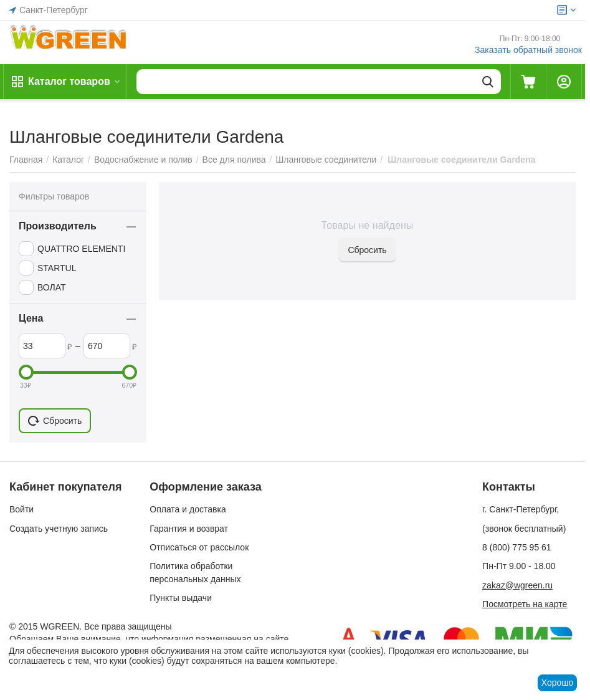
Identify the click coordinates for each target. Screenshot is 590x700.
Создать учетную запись (59, 529)
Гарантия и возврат (189, 529)
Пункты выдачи (181, 598)
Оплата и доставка (188, 509)
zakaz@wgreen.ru (517, 585)
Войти (21, 509)
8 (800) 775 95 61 (517, 547)
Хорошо (558, 683)
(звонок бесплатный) (524, 529)
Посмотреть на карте (525, 604)
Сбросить (367, 250)
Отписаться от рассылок (199, 547)
